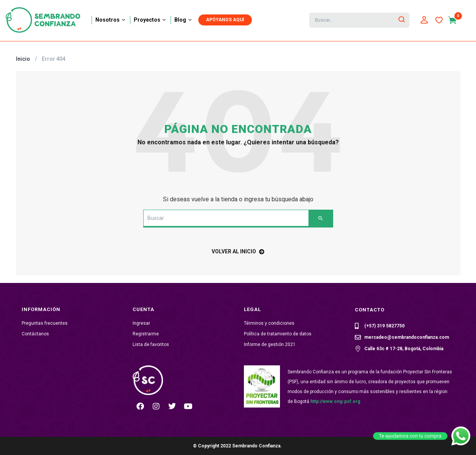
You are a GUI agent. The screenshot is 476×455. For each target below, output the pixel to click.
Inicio (23, 59)
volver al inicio (238, 251)
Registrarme (146, 334)
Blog (183, 20)
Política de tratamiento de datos (278, 334)
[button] (456, 20)
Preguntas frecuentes (45, 323)
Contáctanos (35, 334)
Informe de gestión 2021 (270, 344)
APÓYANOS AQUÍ (225, 20)
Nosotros (111, 20)
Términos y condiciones (269, 323)
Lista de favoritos (151, 344)
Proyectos (150, 20)
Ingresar (141, 323)
